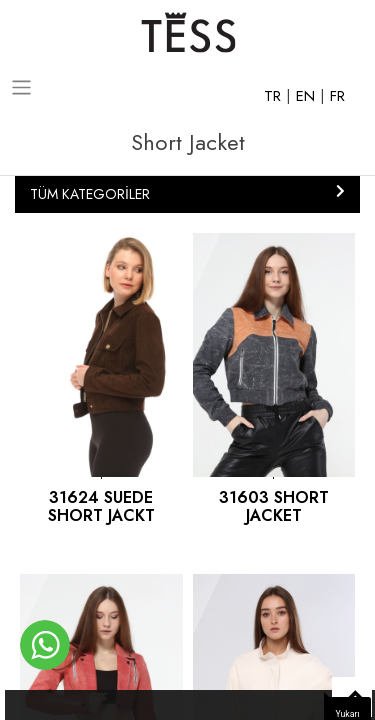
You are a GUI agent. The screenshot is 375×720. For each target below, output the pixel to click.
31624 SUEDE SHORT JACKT (101, 506)
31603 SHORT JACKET (274, 506)
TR (275, 96)
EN (308, 96)
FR (337, 96)
